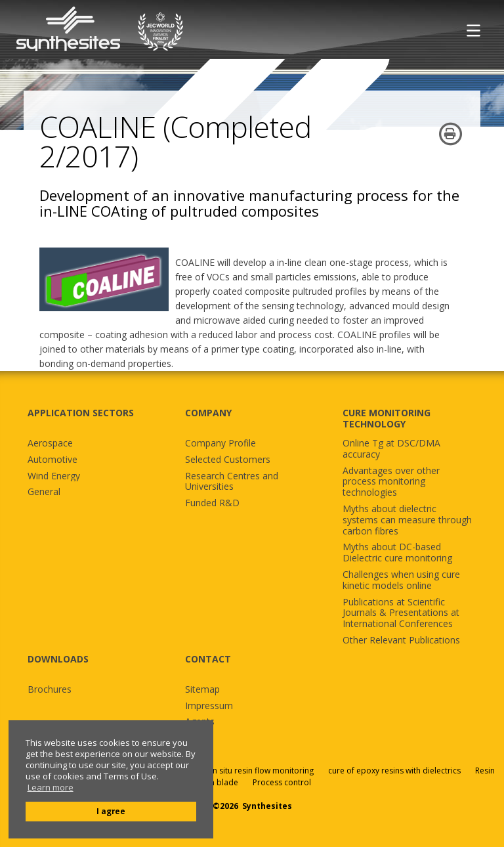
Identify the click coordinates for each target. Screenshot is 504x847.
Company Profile (220, 444)
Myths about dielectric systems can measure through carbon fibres (407, 520)
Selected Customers (228, 460)
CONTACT (208, 659)
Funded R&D (212, 503)
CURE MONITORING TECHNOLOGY (387, 418)
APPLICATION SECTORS (81, 413)
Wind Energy (54, 476)
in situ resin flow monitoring (262, 771)
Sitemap (202, 690)
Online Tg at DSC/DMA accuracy (391, 449)
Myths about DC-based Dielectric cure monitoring (397, 553)
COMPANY (208, 413)
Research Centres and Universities (232, 482)
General (44, 492)
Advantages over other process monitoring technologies (391, 482)
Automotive (52, 460)
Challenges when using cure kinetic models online (401, 580)
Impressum (209, 706)
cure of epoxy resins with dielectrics (395, 771)
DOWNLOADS (58, 659)
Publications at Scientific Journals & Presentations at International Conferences (401, 613)
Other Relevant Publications (401, 641)
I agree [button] (111, 811)
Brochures (50, 690)
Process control (282, 782)
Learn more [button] (51, 788)
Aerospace (50, 444)
